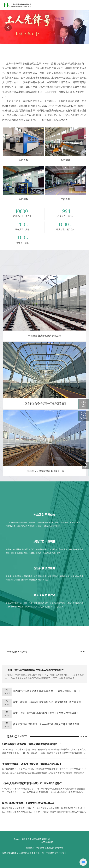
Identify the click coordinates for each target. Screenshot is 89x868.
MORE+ (84, 652)
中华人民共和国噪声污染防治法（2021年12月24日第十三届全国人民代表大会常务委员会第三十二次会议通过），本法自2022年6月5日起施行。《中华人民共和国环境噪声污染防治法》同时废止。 (44, 792)
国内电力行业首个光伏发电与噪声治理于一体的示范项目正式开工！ (48, 691)
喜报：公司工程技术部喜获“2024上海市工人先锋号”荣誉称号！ (46, 713)
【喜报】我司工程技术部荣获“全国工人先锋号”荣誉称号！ (36, 670)
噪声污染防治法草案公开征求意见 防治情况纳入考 (28, 803)
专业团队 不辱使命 (44, 515)
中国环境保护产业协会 (56, 853)
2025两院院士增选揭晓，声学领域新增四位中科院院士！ (32, 744)
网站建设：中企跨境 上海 (37, 848)
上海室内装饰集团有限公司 (31, 853)
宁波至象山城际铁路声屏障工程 (44, 336)
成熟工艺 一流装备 (44, 541)
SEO (52, 848)
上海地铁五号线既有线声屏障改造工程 (44, 471)
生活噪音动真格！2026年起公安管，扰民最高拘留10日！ (32, 764)
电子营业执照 (47, 842)
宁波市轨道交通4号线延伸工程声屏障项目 (45, 403)
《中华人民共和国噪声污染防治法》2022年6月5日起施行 (32, 783)
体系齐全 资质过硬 (44, 595)
